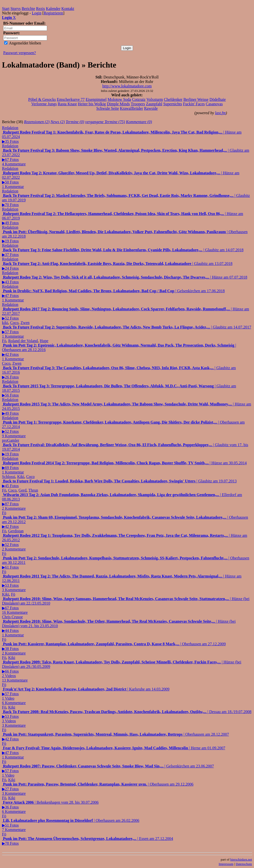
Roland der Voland (23, 341)
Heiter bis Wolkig (92, 104)
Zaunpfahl (154, 104)
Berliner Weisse (196, 99)
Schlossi (9, 477)
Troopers (138, 104)
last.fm (220, 113)
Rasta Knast (67, 104)
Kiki (21, 477)
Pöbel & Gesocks (42, 99)
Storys (16, 9)
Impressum (226, 864)
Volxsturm (155, 99)
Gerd (23, 490)
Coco (14, 323)
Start (6, 9)
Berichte (28, 9)
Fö (4, 341)
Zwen (25, 323)
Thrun (33, 490)
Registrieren (53, 13)
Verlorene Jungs (44, 104)
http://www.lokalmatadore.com (127, 86)
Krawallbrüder (131, 108)
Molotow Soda (119, 99)
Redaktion (10, 128)
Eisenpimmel (96, 99)
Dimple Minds (118, 104)
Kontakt (68, 9)
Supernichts (173, 104)
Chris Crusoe (12, 617)
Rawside (151, 108)
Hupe (44, 341)
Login (36, 13)
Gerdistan (16, 531)
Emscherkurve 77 (71, 99)
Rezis (40, 9)
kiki (5, 323)
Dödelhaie (218, 99)
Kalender (53, 9)
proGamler (11, 440)
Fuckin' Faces (194, 104)
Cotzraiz (139, 99)
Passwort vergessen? (20, 53)
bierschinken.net (241, 859)
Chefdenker (173, 99)
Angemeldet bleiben (23, 43)
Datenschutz (244, 864)
